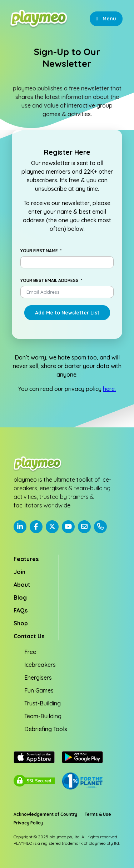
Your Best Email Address (49, 280)
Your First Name (39, 251)
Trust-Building (43, 703)
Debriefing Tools (46, 729)
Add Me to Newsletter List (67, 313)
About (22, 585)
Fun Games (39, 690)
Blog (20, 597)
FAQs (21, 610)
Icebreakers (40, 665)
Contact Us (29, 636)
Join (19, 572)
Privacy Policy (28, 823)
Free (30, 652)
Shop (21, 623)
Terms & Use (98, 814)
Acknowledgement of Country (45, 814)
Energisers (38, 678)
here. (109, 389)
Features (26, 559)
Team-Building (43, 716)
